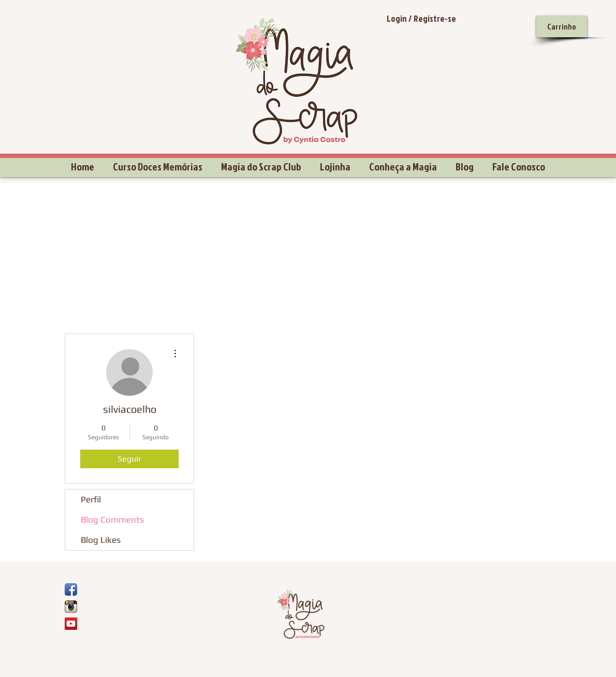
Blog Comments (112, 520)
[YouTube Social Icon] (71, 624)
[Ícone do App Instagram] (71, 607)
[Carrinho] (562, 27)
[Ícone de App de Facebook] (71, 589)
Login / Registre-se (421, 18)
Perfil (91, 499)
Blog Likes (101, 540)
